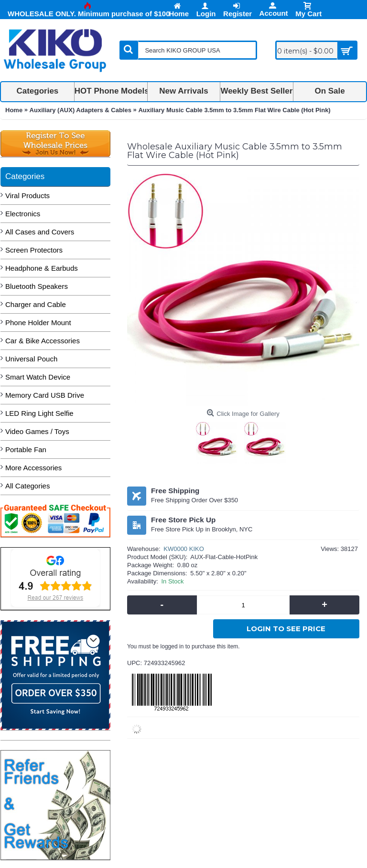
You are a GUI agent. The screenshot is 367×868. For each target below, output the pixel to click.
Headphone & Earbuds (42, 268)
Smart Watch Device (38, 377)
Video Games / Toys (37, 431)
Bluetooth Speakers (37, 286)
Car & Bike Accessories (43, 341)
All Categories (27, 486)
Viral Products (27, 196)
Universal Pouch (31, 359)
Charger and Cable (36, 304)
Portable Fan (26, 450)
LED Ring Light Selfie (39, 413)
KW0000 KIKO (184, 549)
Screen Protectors (34, 250)
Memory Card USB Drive (45, 395)
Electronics (23, 214)
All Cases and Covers (40, 232)
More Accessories (33, 468)
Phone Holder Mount (38, 323)
